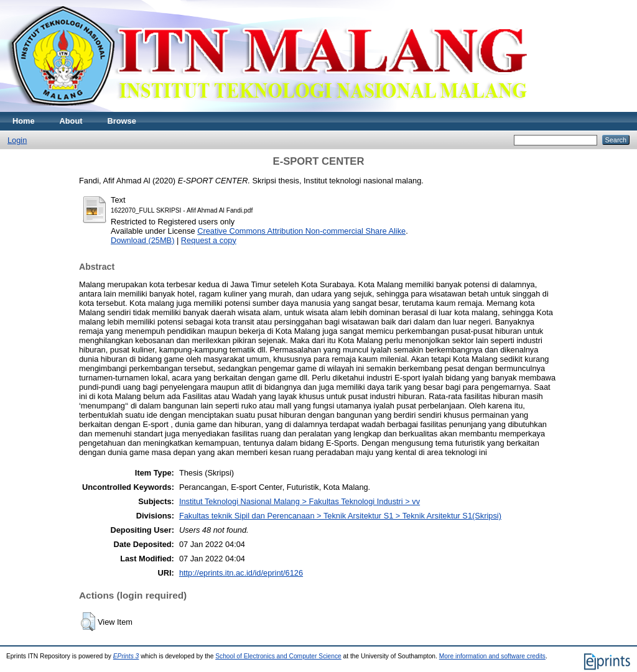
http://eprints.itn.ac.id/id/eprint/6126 (241, 573)
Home (24, 121)
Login (17, 140)
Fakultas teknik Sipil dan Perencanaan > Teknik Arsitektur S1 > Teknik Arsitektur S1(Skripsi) (340, 516)
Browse (122, 121)
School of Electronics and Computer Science (278, 656)
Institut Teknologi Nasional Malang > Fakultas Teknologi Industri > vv (300, 501)
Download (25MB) (142, 240)
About (71, 121)
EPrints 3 (126, 656)
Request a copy (209, 240)
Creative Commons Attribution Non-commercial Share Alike (301, 231)
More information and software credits (492, 656)
